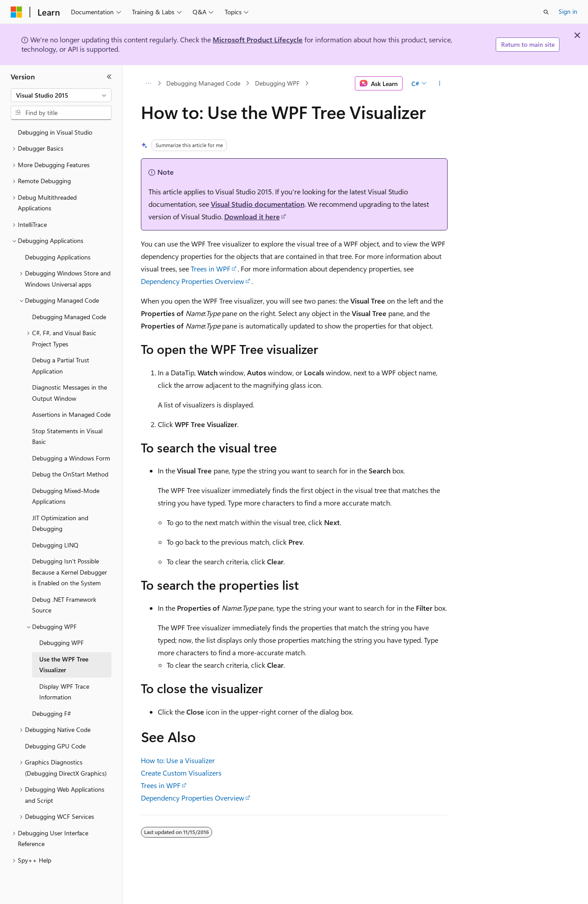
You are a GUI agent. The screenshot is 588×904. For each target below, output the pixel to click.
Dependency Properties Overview (193, 281)
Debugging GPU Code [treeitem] (55, 746)
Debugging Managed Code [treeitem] (69, 317)
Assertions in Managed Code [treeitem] (71, 414)
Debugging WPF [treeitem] (62, 643)
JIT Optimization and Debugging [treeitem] (60, 523)
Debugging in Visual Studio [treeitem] (55, 132)
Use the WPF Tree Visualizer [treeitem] (64, 665)
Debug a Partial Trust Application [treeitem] (61, 366)
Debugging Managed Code (203, 83)
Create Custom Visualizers (181, 773)
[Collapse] (109, 77)
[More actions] (439, 83)
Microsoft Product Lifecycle (258, 39)
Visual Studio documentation (258, 204)
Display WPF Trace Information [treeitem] (64, 692)
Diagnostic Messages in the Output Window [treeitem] (70, 393)
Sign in (568, 11)
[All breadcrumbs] (149, 83)
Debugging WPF (277, 83)
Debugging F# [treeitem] (51, 713)
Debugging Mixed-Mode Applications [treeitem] (66, 496)
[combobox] (61, 95)
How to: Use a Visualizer (178, 760)
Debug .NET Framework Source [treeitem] (64, 605)
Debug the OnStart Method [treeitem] (70, 474)
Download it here (252, 216)
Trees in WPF (211, 269)
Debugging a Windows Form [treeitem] (71, 458)
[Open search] (546, 12)
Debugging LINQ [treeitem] (55, 545)
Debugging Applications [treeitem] (58, 257)
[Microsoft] (16, 12)
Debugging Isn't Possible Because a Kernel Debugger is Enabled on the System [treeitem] (70, 572)
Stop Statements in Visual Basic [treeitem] (67, 436)
